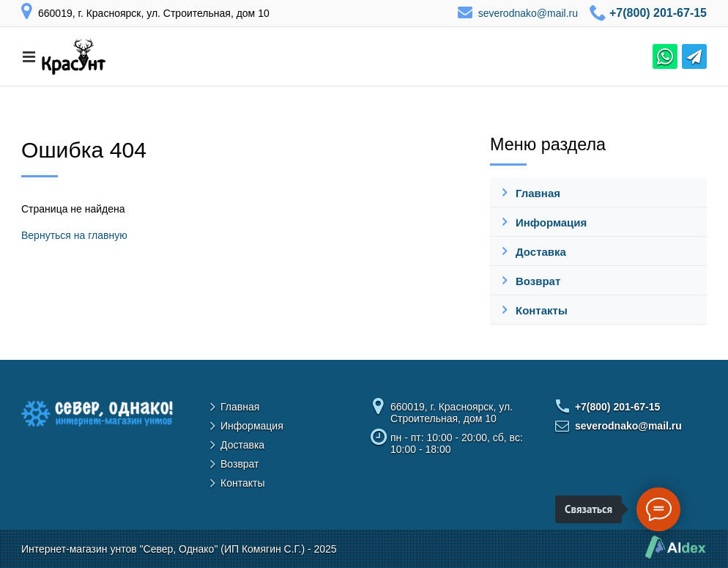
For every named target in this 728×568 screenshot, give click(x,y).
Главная (538, 193)
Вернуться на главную (74, 235)
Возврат (538, 281)
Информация (551, 222)
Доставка (541, 252)
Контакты (542, 310)
